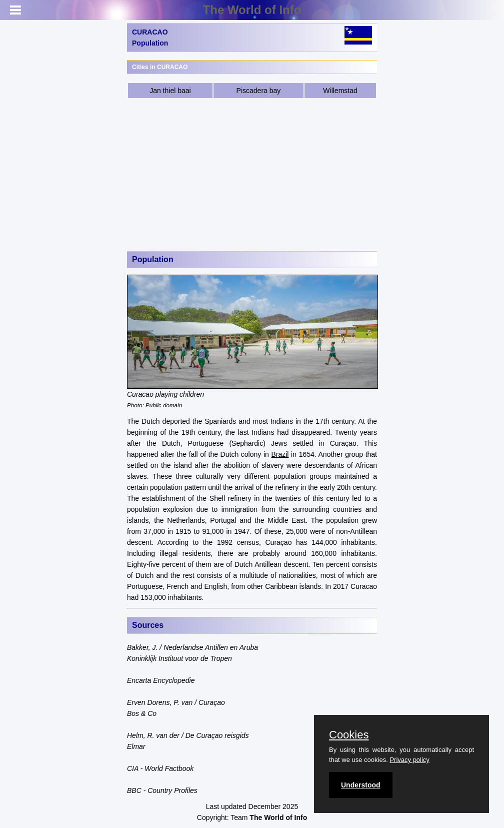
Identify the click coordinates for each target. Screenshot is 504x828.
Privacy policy (409, 760)
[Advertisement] (252, 174)
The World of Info (252, 10)
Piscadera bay (259, 91)
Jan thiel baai (170, 91)
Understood (361, 785)
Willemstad (340, 91)
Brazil (280, 454)
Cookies (349, 735)
